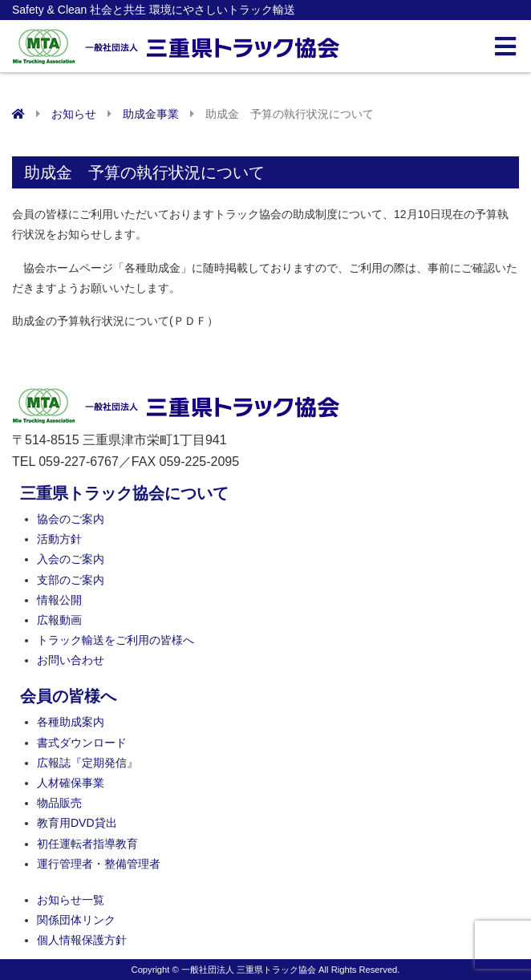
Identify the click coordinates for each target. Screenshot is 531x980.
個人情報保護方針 (82, 940)
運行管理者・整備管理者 (99, 864)
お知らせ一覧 (71, 900)
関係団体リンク (76, 920)
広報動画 (59, 620)
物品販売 (59, 803)
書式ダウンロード (82, 743)
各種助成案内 (71, 722)
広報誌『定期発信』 (87, 763)
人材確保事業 (71, 783)
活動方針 (59, 539)
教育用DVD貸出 (77, 823)
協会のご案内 (71, 519)
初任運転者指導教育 (87, 844)
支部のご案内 (71, 580)
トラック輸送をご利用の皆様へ (116, 640)
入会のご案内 (71, 559)
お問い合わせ (71, 660)
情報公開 (59, 600)
